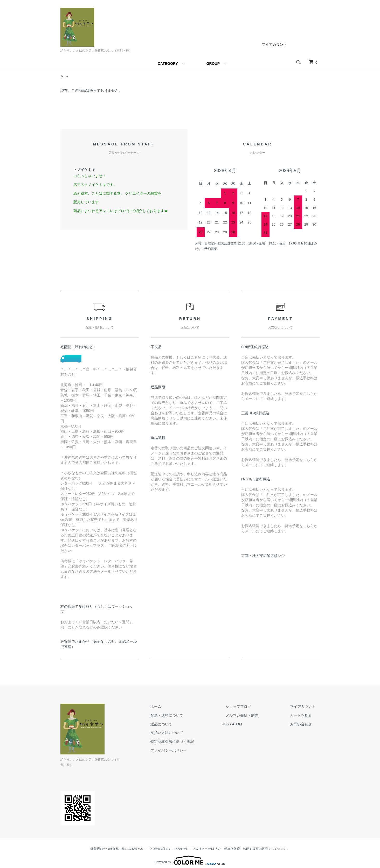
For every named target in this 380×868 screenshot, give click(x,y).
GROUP (213, 64)
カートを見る (305, 716)
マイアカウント (274, 44)
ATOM (254, 725)
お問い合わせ (305, 725)
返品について (182, 725)
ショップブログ (251, 707)
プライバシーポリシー (190, 751)
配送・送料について (188, 716)
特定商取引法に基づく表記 (193, 742)
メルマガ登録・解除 (255, 716)
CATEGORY (168, 64)
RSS (242, 725)
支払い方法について (188, 733)
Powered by (190, 856)
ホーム (65, 76)
